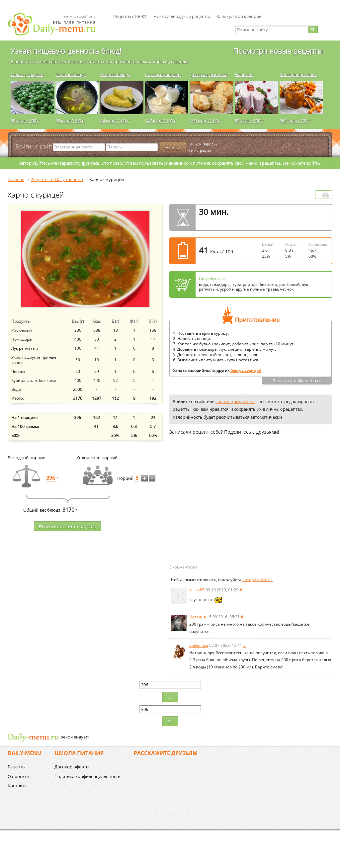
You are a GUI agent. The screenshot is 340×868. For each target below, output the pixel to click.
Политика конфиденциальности (87, 776)
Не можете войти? (302, 163)
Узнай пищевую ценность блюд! (66, 51)
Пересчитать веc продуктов (67, 527)
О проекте (18, 776)
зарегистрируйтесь (80, 163)
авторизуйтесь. (257, 580)
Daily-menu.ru (56, 24)
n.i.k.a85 (197, 590)
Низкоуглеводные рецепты (182, 16)
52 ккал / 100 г (249, 121)
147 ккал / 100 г (161, 121)
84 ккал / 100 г (115, 121)
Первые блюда (71, 74)
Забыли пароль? (203, 144)
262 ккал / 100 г (295, 121)
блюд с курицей (246, 370)
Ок (170, 697)
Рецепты (17, 767)
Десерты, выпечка (209, 74)
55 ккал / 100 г (70, 121)
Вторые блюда (115, 74)
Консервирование (298, 74)
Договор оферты (72, 767)
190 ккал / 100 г (205, 121)
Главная (16, 179)
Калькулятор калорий (239, 16)
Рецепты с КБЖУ (130, 16)
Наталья (198, 617)
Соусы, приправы (163, 74)
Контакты (18, 786)
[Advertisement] (225, 510)
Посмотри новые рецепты (278, 51)
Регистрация (200, 150)
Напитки (244, 74)
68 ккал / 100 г (25, 121)
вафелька (199, 645)
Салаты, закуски (27, 74)
